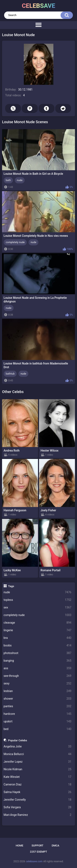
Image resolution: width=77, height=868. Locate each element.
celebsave (38, 6)
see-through (38, 676)
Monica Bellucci (38, 754)
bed (38, 729)
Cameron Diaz (38, 785)
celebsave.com (34, 861)
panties (38, 706)
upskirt (38, 721)
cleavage (38, 623)
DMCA (56, 846)
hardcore (38, 714)
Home (19, 846)
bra (38, 638)
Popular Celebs (18, 740)
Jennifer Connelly (38, 800)
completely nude (38, 615)
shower (38, 699)
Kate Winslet (38, 777)
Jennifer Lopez (38, 762)
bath (8, 180)
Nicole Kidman (38, 769)
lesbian (38, 691)
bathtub (10, 374)
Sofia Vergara (38, 807)
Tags (11, 586)
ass (38, 668)
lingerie (38, 630)
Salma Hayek (38, 792)
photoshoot (38, 653)
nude (38, 592)
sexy (38, 683)
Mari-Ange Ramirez (38, 815)
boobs (38, 646)
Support (38, 846)
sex (38, 608)
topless (38, 600)
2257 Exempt (38, 852)
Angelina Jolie (38, 747)
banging (38, 661)
